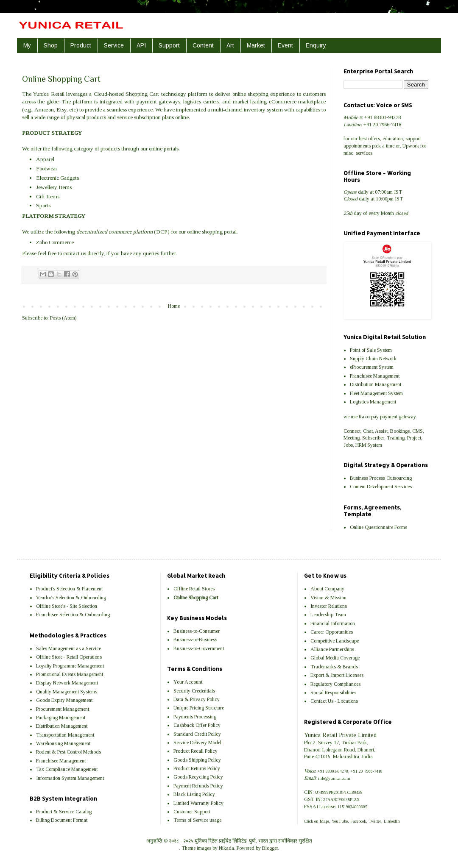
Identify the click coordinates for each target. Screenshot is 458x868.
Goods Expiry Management (64, 700)
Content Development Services (381, 487)
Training (396, 438)
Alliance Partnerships (332, 649)
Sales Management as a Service (68, 648)
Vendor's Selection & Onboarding (71, 598)
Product (81, 45)
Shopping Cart (142, 94)
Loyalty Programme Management (70, 666)
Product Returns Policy (197, 768)
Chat (368, 431)
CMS (418, 431)
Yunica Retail (49, 94)
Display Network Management (67, 683)
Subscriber (373, 438)
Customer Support (192, 812)
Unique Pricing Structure (199, 708)
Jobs (348, 445)
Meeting (352, 438)
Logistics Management (373, 402)
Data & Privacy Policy (197, 699)
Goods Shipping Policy (197, 760)
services (364, 153)
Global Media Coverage (335, 658)
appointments (357, 146)
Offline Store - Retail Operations (69, 657)
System (375, 445)
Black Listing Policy (194, 794)
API (141, 45)
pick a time (383, 146)
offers (374, 139)
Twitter (375, 821)
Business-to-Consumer (197, 631)
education (393, 139)
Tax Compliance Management (67, 769)
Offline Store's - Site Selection (67, 606)
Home (174, 306)
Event (285, 45)
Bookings (400, 431)
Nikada (226, 848)
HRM (361, 445)
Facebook (358, 821)
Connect (352, 431)
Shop (51, 45)
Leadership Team (328, 615)
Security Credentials (194, 691)
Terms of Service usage (197, 820)
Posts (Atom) (63, 318)
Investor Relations (329, 606)
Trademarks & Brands (334, 667)
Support (169, 45)
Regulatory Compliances (335, 684)
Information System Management (70, 778)
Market (256, 45)
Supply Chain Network (373, 359)
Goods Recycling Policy (198, 777)
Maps (324, 821)
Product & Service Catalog (64, 812)
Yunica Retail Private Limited (340, 735)
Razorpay (369, 417)
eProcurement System (372, 367)
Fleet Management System (376, 393)
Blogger (270, 848)
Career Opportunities (332, 632)
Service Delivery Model (197, 743)
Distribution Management (376, 384)
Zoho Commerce (55, 242)
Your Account (188, 682)
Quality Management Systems (67, 692)
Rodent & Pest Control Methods (68, 752)
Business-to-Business (195, 640)
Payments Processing (195, 717)
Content (203, 45)
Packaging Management (61, 718)
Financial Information (333, 623)
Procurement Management (63, 709)
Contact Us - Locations (334, 701)
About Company (327, 589)
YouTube (340, 821)
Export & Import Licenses (337, 675)
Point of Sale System (371, 350)
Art (230, 45)
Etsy (61, 110)
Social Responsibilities (333, 693)
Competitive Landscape (335, 641)
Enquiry (316, 45)
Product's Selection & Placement (69, 589)
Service (114, 45)
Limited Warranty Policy (198, 803)
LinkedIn (392, 821)
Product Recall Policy (195, 751)
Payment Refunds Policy (198, 786)
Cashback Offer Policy (197, 725)
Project (414, 438)
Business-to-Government (199, 648)
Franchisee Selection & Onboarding (73, 615)
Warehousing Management (63, 743)
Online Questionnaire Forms (378, 527)
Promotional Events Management (70, 674)
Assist (381, 431)
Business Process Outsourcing (381, 478)
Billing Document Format (62, 820)
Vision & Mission (328, 598)
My (27, 45)
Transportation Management (65, 735)
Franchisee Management (375, 376)
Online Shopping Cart (196, 598)
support (413, 139)
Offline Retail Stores (194, 589)
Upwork (411, 146)
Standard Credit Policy (197, 734)
